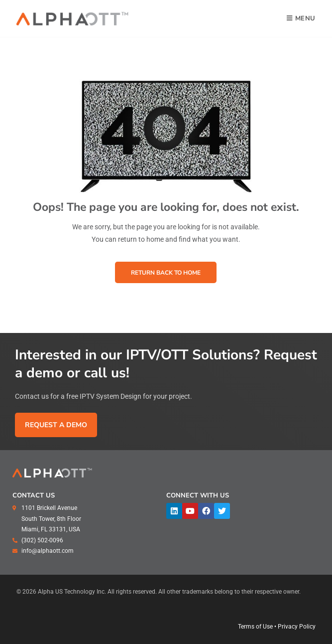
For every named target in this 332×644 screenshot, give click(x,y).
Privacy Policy (297, 627)
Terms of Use (255, 627)
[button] (166, 272)
